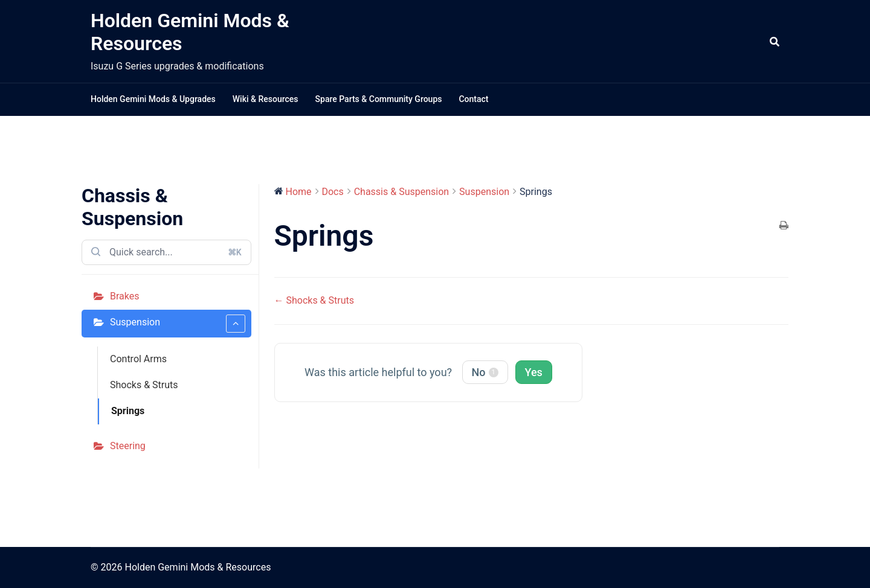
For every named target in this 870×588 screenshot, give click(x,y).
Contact (473, 99)
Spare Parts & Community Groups (379, 99)
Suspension (178, 324)
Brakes (124, 296)
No (485, 372)
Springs (128, 411)
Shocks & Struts (144, 385)
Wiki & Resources (266, 99)
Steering (128, 446)
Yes (534, 372)
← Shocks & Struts (314, 300)
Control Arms (138, 359)
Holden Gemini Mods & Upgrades (153, 99)
